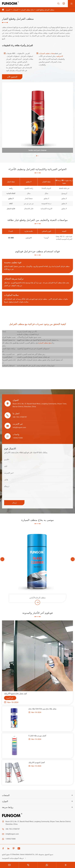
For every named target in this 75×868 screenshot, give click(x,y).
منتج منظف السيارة (45, 343)
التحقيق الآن (12, 77)
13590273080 (11, 839)
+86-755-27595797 (13, 829)
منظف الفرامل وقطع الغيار (45, 10)
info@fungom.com (12, 834)
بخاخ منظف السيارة (27, 10)
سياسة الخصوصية (8, 858)
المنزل (8, 10)
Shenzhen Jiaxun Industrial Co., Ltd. (25, 854)
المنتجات (15, 10)
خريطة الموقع (19, 858)
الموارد (5, 801)
